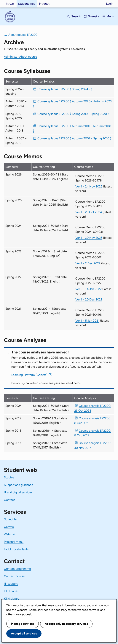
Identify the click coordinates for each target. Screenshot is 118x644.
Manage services (23, 624)
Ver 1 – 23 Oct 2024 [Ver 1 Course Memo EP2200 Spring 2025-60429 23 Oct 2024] (89, 212)
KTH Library (12, 599)
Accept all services (24, 633)
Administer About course (20, 57)
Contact (9, 500)
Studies (9, 477)
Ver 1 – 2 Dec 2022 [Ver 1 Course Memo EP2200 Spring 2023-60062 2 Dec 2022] (88, 263)
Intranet (44, 4)
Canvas (9, 527)
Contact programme (17, 569)
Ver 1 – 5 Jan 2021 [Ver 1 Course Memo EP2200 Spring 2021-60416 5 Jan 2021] (87, 321)
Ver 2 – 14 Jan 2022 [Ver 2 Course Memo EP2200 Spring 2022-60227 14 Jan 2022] (88, 289)
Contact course (14, 576)
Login (110, 4)
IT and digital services (18, 492)
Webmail (10, 534)
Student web (27, 4)
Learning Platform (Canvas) (29, 375)
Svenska (94, 16)
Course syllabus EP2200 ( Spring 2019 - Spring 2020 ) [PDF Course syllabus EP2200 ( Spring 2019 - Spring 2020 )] (73, 114)
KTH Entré (11, 591)
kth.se (10, 4)
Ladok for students (16, 549)
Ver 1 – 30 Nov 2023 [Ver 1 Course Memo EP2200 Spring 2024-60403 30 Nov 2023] (89, 238)
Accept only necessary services (66, 624)
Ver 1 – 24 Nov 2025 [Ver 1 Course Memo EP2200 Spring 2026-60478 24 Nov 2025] (89, 186)
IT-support (11, 584)
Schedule (10, 519)
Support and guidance (19, 485)
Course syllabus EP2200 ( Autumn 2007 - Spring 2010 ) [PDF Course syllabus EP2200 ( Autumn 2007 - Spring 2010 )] (74, 138)
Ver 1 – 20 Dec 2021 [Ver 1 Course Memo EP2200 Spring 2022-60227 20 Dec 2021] (89, 299)
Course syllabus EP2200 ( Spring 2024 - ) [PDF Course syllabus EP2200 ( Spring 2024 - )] (65, 89)
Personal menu (14, 542)
